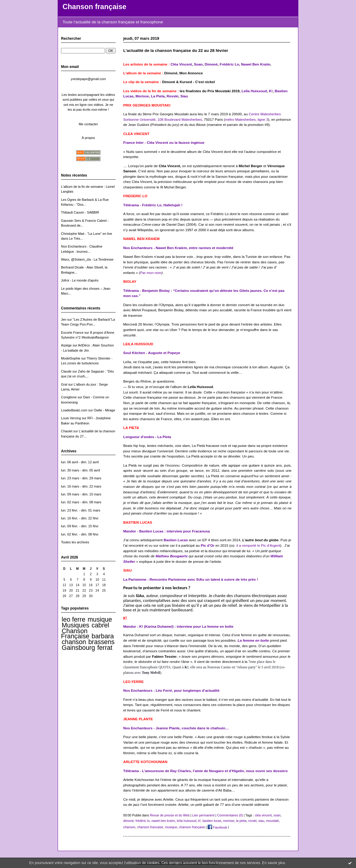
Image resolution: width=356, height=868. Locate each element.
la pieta (241, 821)
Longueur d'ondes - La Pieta (147, 437)
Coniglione (69, 397)
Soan (198, 64)
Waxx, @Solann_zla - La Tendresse (87, 259)
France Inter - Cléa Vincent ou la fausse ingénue (164, 142)
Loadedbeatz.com (74, 410)
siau (261, 821)
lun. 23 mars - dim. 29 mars (81, 478)
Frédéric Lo (229, 64)
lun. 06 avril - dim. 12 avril (80, 462)
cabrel (100, 625)
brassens (101, 642)
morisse (229, 821)
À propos (88, 138)
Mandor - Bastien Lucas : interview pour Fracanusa (166, 531)
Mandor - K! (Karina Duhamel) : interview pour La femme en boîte (178, 626)
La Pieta (158, 96)
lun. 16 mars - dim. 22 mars (81, 486)
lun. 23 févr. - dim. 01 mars (81, 510)
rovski (253, 821)
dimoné (129, 821)
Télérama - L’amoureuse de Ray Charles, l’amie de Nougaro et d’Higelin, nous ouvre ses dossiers (205, 771)
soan (277, 815)
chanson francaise (150, 827)
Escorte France (72, 333)
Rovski (173, 96)
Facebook (217, 827)
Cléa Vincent (181, 64)
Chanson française (94, 7)
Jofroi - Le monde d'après (80, 280)
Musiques (75, 625)
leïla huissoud (186, 821)
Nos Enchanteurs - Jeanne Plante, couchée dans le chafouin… (176, 728)
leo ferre (73, 620)
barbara (103, 636)
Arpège (66, 345)
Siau (184, 96)
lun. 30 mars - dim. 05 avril (81, 470)
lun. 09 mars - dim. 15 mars (81, 494)
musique (100, 620)
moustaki (273, 821)
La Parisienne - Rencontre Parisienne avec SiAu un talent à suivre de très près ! (191, 579)
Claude (66, 371)
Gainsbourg (78, 648)
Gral (64, 384)
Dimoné (211, 64)
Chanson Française (75, 633)
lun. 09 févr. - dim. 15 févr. (80, 526)
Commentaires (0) (230, 815)
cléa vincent (263, 815)
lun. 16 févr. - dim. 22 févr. (80, 518)
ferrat (105, 648)
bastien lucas (212, 821)
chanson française (192, 827)
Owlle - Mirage (104, 410)
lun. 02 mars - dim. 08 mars (81, 502)
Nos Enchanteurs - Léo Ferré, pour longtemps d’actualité (171, 690)
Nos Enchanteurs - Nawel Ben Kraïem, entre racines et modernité (178, 248)
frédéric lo (143, 821)
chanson (74, 642)
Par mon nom (151, 273)
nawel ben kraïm (163, 821)
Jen (64, 319)
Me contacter (88, 124)
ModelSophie (71, 358)
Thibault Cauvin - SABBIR (80, 212)
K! (271, 91)
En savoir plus (274, 863)
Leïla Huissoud (254, 91)
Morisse (142, 96)
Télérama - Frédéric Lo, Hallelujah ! (153, 205)
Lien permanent (203, 815)
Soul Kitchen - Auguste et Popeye (152, 353)
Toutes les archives (75, 542)
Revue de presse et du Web (170, 815)
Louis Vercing (71, 418)
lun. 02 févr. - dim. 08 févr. (80, 534)
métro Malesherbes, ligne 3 (247, 119)
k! (199, 821)
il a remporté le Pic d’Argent (258, 545)
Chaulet (67, 431)
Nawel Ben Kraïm (256, 64)
